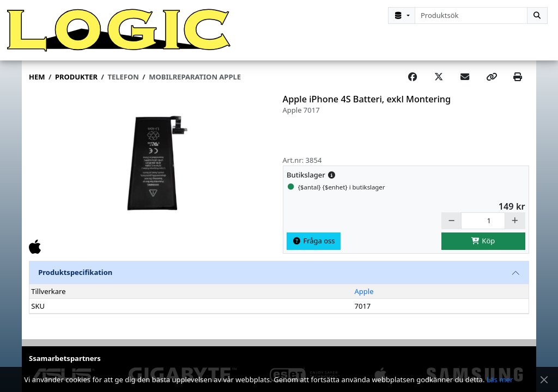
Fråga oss (314, 241)
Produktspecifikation (75, 272)
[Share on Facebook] (413, 77)
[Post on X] (439, 77)
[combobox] (471, 16)
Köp (483, 241)
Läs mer (500, 379)
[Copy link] (492, 77)
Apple (364, 291)
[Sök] (537, 16)
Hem (37, 77)
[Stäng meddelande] (544, 380)
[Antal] (483, 221)
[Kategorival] (402, 16)
